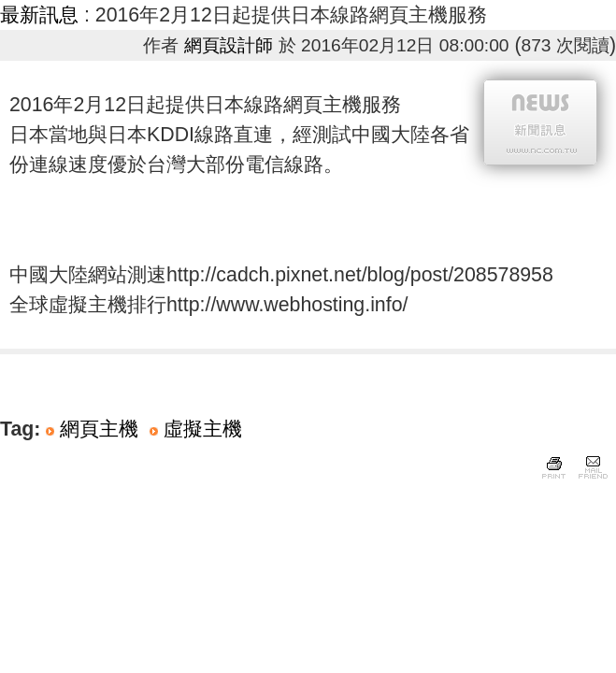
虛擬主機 (203, 429)
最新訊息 (39, 15)
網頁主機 (99, 429)
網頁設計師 (229, 45)
